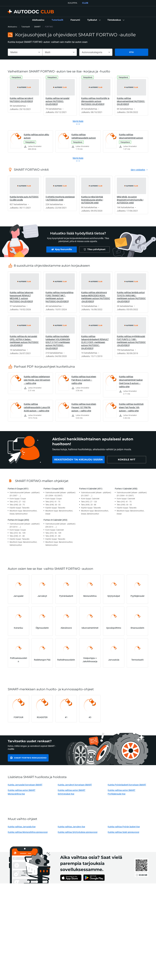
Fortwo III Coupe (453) (18, 520)
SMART (37, 27)
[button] (94, 20)
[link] (38, 20)
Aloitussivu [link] (12, 27)
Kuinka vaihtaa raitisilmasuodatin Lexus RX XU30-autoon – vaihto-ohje (37, 407)
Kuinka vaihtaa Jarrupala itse (22, 827)
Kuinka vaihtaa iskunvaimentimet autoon (131, 136)
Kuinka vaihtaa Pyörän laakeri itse (124, 827)
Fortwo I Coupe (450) (54, 489)
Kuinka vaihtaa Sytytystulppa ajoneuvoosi (78, 832)
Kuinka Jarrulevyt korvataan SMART (75, 785)
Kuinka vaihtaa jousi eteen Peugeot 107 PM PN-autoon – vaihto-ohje (84, 407)
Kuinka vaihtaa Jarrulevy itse (71, 827)
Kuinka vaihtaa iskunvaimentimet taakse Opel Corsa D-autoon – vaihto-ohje (131, 382)
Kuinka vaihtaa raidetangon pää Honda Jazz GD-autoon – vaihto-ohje (37, 380)
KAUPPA (73, 3)
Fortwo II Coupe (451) (18, 489)
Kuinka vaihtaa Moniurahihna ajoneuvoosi (28, 832)
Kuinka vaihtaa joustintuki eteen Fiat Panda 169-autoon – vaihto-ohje (131, 407)
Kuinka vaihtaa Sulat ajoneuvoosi (123, 832)
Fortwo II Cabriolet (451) (91, 489)
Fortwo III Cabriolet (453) (55, 520)
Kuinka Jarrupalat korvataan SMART (25, 785)
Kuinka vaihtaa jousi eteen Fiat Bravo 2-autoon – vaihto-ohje (84, 380)
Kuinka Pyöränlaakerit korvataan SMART (127, 785)
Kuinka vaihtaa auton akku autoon (36, 136)
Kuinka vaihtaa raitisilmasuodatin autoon (84, 136)
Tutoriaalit (26, 27)
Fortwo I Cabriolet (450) (126, 489)
